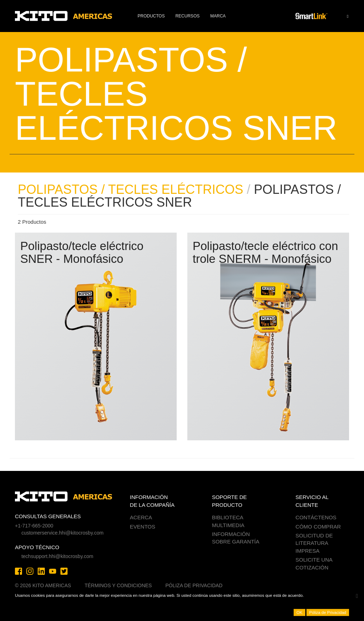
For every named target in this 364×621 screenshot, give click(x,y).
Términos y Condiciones (118, 585)
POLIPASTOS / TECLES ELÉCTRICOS (130, 189)
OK (299, 612)
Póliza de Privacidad (194, 585)
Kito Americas (64, 16)
